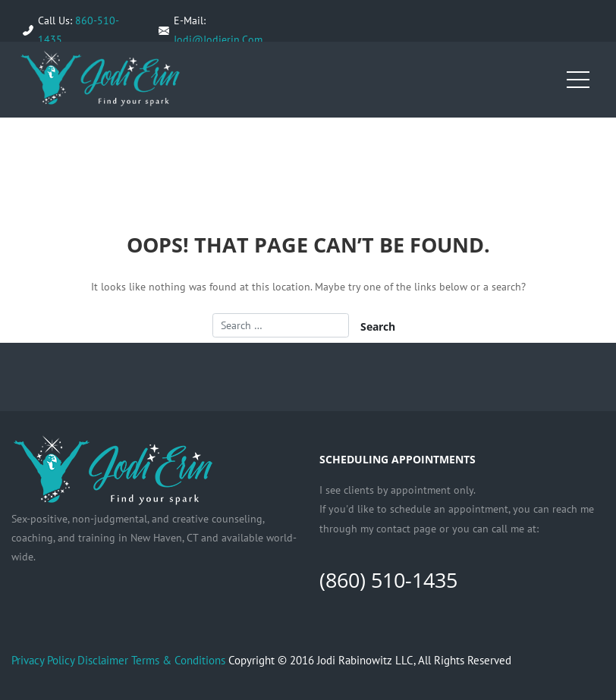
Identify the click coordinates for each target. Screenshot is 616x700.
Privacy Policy (43, 660)
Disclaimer (103, 660)
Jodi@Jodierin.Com (218, 39)
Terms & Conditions (178, 660)
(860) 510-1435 (388, 580)
